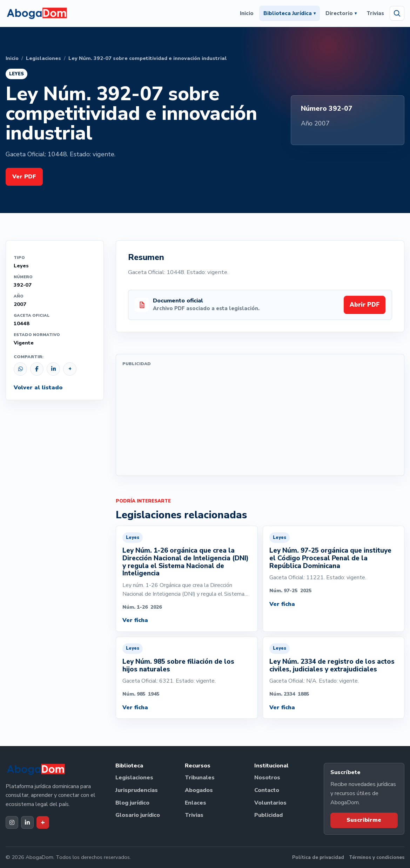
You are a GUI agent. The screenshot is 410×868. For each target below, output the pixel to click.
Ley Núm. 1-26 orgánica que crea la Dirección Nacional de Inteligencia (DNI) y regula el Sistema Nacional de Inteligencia (186, 562)
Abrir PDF (365, 305)
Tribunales (200, 778)
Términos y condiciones (377, 857)
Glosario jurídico (138, 815)
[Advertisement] (260, 420)
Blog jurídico (132, 803)
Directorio (341, 13)
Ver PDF (24, 177)
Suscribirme (364, 820)
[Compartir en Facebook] (37, 369)
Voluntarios (270, 803)
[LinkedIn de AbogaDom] (27, 822)
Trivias (375, 13)
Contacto (267, 790)
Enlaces (196, 803)
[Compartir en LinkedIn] (53, 369)
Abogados (199, 790)
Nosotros (267, 778)
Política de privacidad (318, 857)
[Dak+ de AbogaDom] (43, 822)
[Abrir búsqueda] (397, 13)
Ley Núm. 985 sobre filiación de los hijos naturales (178, 665)
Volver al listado (38, 388)
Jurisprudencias (137, 790)
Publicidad (268, 815)
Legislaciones (43, 58)
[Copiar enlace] (70, 369)
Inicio (247, 13)
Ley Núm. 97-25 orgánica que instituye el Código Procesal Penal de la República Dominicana (330, 558)
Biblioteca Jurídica (290, 13)
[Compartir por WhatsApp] (20, 369)
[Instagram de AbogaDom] (12, 822)
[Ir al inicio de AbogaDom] (37, 13)
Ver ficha (135, 620)
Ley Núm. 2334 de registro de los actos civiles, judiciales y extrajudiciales (332, 665)
